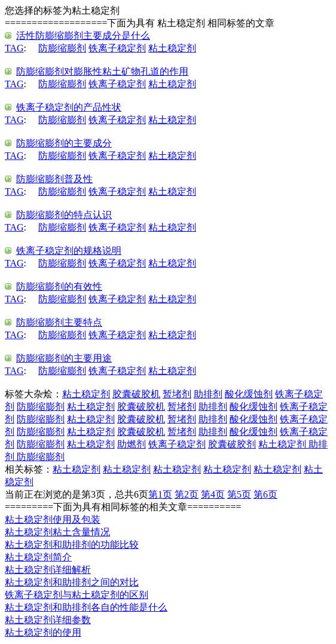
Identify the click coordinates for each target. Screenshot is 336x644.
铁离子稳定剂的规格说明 (69, 251)
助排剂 (208, 394)
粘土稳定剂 (172, 48)
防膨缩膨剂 (62, 48)
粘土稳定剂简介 (38, 557)
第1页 (160, 494)
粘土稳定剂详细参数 (48, 620)
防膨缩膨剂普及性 (54, 179)
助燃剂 (132, 444)
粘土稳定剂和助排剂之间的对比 (72, 582)
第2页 (187, 494)
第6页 (265, 494)
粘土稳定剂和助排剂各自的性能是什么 (86, 607)
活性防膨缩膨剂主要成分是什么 (83, 36)
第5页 (239, 494)
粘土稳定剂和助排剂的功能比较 (72, 545)
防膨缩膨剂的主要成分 (64, 143)
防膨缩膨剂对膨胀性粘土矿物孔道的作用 (102, 71)
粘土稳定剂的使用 (43, 632)
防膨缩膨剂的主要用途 (64, 358)
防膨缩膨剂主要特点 (59, 322)
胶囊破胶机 (136, 394)
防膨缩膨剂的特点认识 (64, 215)
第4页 (213, 494)
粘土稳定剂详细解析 (48, 570)
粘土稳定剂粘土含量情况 (57, 532)
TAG (14, 48)
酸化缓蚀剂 (249, 394)
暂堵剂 (177, 394)
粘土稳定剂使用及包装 (53, 519)
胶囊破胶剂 (232, 444)
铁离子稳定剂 (117, 48)
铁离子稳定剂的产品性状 (69, 107)
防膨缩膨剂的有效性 (59, 286)
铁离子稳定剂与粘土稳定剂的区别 (77, 595)
